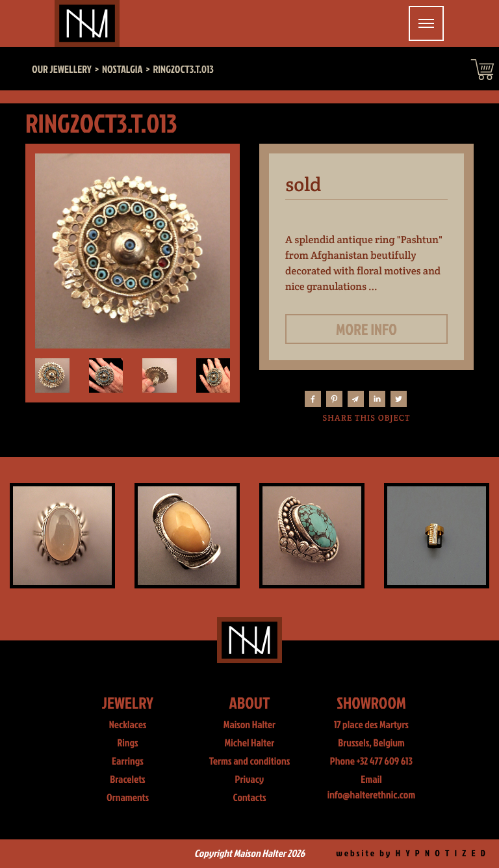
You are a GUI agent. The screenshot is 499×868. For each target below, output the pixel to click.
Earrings (128, 761)
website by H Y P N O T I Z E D (412, 853)
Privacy (250, 780)
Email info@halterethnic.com (372, 787)
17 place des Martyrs (371, 725)
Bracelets (127, 780)
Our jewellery (62, 70)
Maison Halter (249, 725)
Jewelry (128, 703)
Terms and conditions (250, 761)
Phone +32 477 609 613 (371, 761)
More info (366, 329)
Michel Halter (250, 743)
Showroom (371, 703)
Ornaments (128, 798)
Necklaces (128, 725)
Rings (127, 743)
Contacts (250, 798)
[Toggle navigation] (426, 23)
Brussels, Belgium (371, 743)
